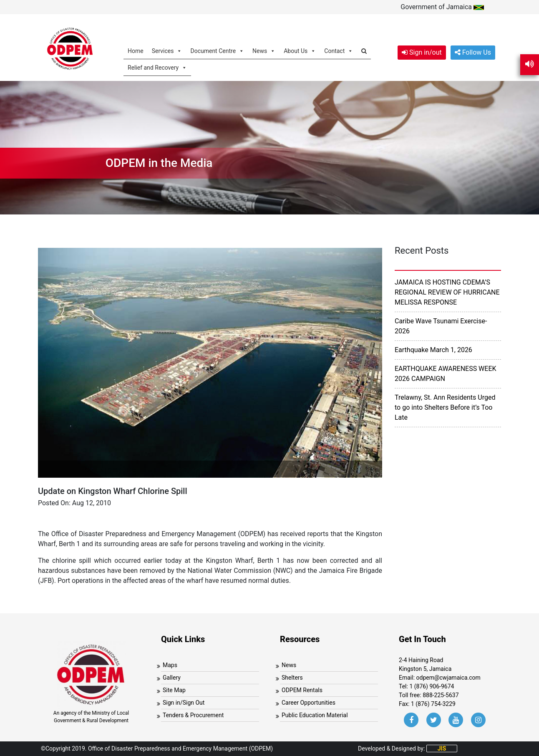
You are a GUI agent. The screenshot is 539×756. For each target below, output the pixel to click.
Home (136, 51)
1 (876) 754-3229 (433, 704)
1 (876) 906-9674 (432, 686)
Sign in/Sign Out (184, 703)
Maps (170, 665)
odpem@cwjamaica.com (448, 678)
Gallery (172, 678)
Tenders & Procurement (193, 715)
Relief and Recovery (157, 67)
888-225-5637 (441, 695)
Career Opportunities (309, 703)
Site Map (174, 690)
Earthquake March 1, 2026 (433, 350)
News (264, 51)
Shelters (292, 678)
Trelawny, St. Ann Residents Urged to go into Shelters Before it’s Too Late (445, 407)
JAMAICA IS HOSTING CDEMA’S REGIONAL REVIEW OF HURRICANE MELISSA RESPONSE (447, 292)
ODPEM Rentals (302, 690)
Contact (339, 51)
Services (167, 51)
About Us (300, 51)
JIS (442, 748)
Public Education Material (315, 715)
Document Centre (217, 51)
